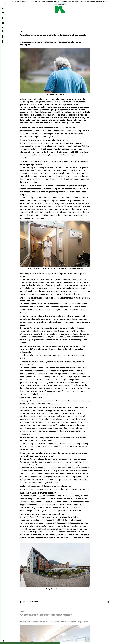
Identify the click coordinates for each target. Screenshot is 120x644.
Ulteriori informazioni (59, 4)
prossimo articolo (29, 601)
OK (66, 4)
